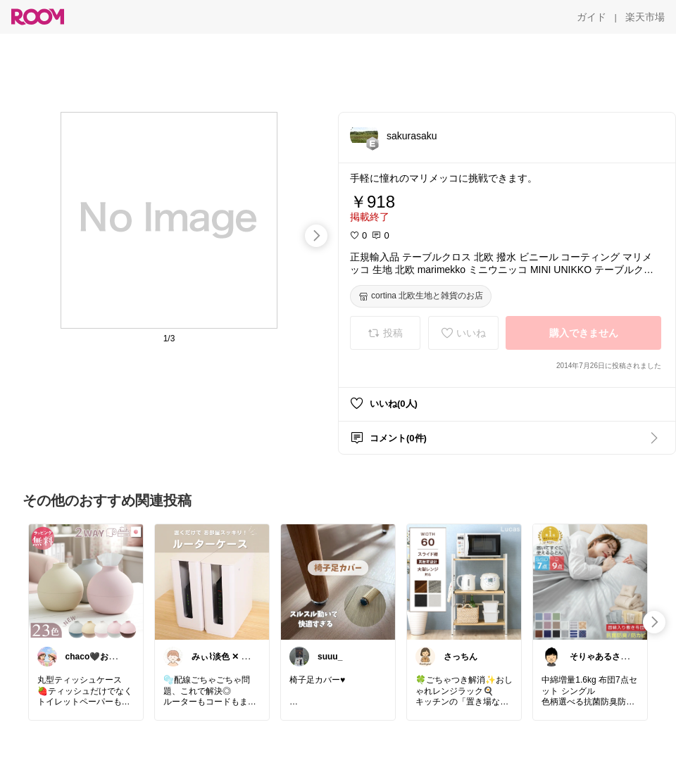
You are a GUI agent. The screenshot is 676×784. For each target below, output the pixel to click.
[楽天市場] (645, 17)
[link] (86, 581)
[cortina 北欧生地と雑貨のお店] (421, 296)
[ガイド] (591, 17)
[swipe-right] (316, 236)
